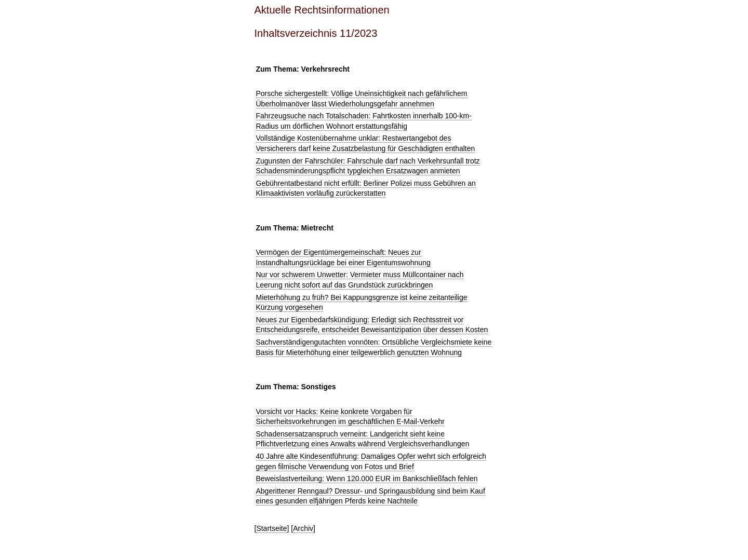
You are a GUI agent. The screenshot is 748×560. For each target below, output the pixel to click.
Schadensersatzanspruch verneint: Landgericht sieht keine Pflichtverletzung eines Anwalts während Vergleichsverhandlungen (363, 439)
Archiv (303, 528)
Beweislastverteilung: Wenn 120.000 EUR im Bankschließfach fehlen (367, 479)
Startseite (271, 528)
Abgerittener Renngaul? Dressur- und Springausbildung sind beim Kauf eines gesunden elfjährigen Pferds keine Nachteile (371, 496)
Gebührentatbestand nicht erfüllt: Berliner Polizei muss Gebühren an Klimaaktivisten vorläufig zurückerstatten (366, 188)
